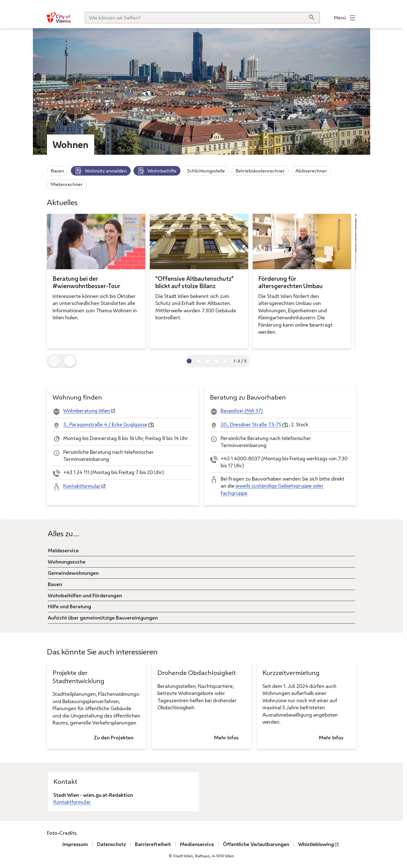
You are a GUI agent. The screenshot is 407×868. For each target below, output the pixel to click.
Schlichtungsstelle (206, 171)
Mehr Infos (226, 737)
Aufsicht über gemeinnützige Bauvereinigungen (103, 618)
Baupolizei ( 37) (242, 411)
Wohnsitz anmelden (101, 171)
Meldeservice (63, 550)
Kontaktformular (82, 486)
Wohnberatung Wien (87, 411)
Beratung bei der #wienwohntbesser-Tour (86, 282)
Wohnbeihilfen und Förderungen (85, 595)
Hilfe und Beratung (69, 606)
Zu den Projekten (114, 737)
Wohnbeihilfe (157, 171)
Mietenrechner (67, 184)
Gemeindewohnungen (73, 573)
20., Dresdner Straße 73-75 (251, 424)
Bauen (57, 171)
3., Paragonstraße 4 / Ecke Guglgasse (105, 424)
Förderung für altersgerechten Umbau (290, 282)
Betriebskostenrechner (260, 171)
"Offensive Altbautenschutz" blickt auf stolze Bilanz (195, 282)
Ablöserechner (311, 171)
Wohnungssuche (67, 561)
